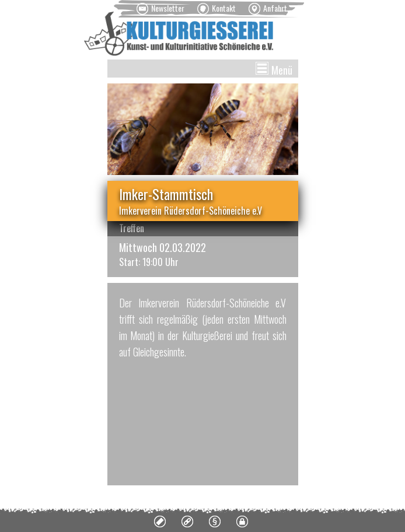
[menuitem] (160, 9)
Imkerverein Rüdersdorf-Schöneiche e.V (191, 211)
